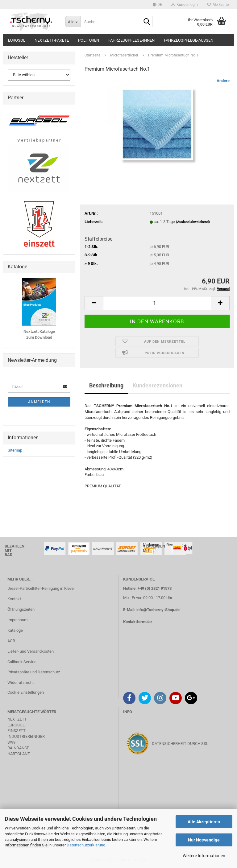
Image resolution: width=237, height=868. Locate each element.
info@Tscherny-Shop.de (158, 610)
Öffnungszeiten (21, 609)
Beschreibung (106, 385)
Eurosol (17, 40)
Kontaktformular (138, 622)
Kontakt (14, 599)
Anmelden (39, 402)
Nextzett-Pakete (52, 40)
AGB (11, 641)
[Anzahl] (157, 303)
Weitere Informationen (204, 856)
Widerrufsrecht (21, 682)
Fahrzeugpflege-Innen (131, 40)
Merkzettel (218, 5)
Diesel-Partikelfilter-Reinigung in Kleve (41, 588)
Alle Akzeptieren (204, 822)
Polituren (89, 40)
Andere (223, 81)
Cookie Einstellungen (26, 692)
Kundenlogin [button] (185, 5)
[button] (157, 5)
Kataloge (15, 630)
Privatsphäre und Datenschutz (34, 672)
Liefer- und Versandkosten (31, 651)
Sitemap (15, 450)
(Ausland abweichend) (193, 222)
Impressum (17, 620)
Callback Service (22, 662)
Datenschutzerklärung (86, 845)
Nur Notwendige (204, 840)
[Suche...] (73, 22)
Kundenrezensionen (158, 385)
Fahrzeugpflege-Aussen (189, 40)
